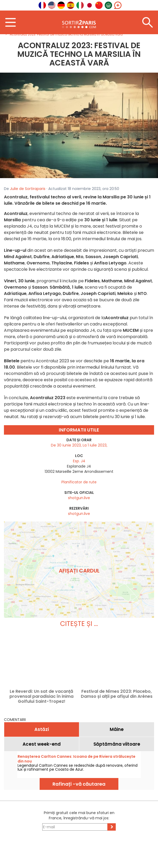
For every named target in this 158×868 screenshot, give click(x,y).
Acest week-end (42, 744)
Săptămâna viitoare (117, 744)
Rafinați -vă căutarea (79, 784)
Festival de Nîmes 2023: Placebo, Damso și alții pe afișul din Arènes (117, 694)
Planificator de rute (79, 482)
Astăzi (42, 729)
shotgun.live (79, 498)
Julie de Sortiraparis (28, 189)
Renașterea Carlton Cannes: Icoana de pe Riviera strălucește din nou (77, 759)
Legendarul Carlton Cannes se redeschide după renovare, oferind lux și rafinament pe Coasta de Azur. (78, 767)
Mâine (117, 729)
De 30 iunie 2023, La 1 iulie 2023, (79, 445)
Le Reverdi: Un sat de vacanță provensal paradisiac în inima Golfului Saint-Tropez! (41, 696)
